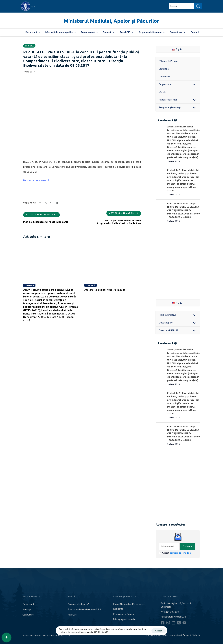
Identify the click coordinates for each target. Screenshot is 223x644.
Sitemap (27, 609)
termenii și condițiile (180, 553)
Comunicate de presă (79, 604)
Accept (176, 553)
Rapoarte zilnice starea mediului (84, 609)
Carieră (29, 46)
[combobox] (182, 6)
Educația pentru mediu (124, 619)
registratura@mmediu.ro (173, 617)
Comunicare (178, 32)
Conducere (28, 615)
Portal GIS (126, 32)
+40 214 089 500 (170, 612)
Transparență (89, 32)
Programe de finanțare (151, 32)
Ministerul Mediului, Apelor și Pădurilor (111, 21)
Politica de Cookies (32, 635)
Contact (195, 32)
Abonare (187, 546)
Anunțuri (72, 615)
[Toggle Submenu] (194, 84)
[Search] (198, 6)
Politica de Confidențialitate (56, 635)
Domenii (109, 32)
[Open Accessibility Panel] (7, 637)
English (177, 49)
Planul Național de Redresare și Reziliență (129, 606)
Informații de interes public (60, 32)
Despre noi (33, 32)
